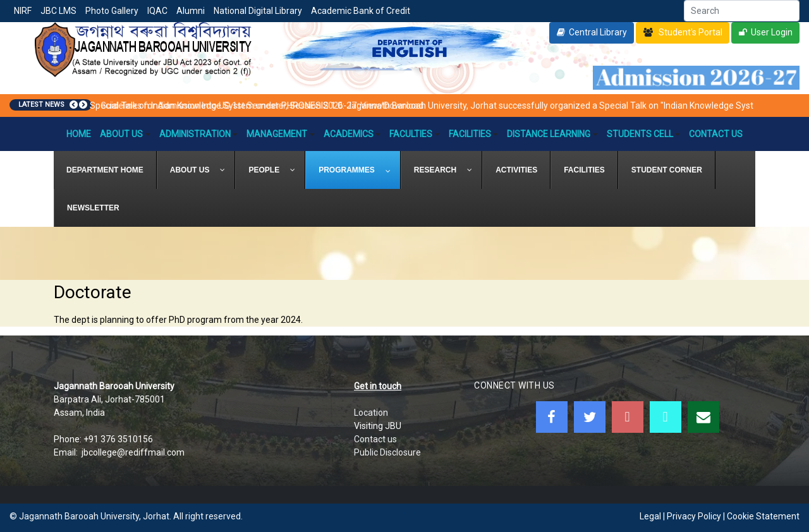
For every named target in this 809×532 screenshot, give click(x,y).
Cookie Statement (763, 516)
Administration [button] (199, 134)
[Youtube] (628, 417)
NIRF (23, 11)
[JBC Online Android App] (666, 417)
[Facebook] (552, 417)
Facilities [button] (474, 134)
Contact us (375, 439)
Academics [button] (352, 134)
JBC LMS (58, 11)
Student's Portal (690, 32)
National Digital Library (258, 11)
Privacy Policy (694, 516)
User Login (772, 32)
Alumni (191, 11)
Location (371, 413)
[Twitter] (590, 417)
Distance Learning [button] (552, 134)
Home (79, 134)
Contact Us (716, 134)
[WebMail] (703, 417)
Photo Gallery (112, 11)
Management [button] (281, 134)
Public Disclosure (387, 452)
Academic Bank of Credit (361, 11)
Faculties (415, 134)
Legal (650, 516)
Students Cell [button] (644, 134)
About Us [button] (125, 134)
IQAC (157, 11)
